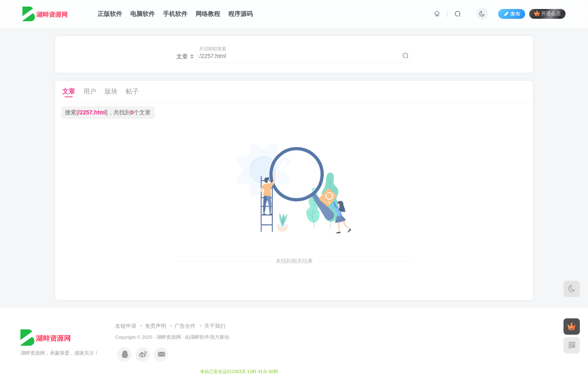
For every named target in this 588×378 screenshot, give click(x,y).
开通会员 (547, 13)
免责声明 (156, 326)
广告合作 (185, 326)
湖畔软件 (200, 337)
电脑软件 (143, 14)
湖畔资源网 (169, 337)
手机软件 (175, 14)
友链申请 (126, 326)
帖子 (132, 91)
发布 (512, 14)
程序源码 (241, 14)
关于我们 (215, 326)
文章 (69, 91)
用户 (90, 91)
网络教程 (208, 14)
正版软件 (110, 14)
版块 (111, 91)
